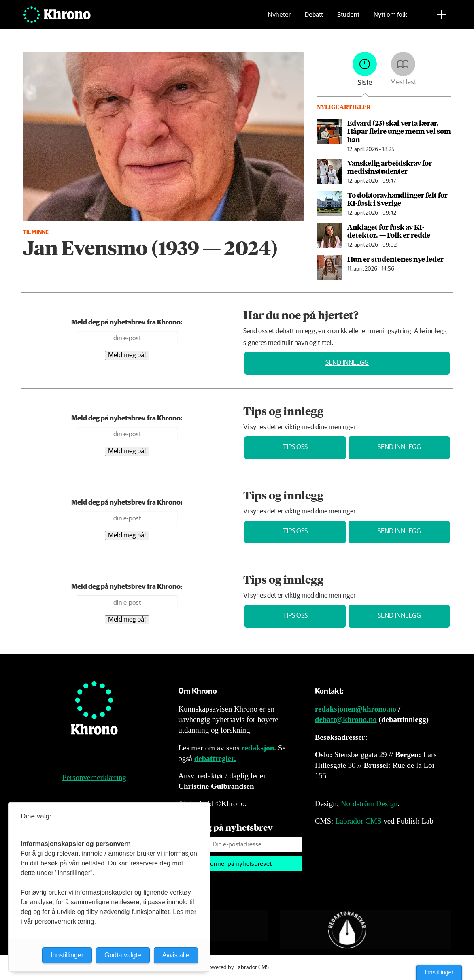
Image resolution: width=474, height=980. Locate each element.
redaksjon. (259, 748)
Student (348, 18)
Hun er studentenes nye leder (395, 259)
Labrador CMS (358, 821)
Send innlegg (347, 363)
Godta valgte (123, 955)
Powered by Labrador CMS (237, 967)
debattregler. (215, 758)
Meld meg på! (127, 355)
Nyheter (279, 18)
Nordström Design (369, 804)
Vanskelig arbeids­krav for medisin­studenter (390, 167)
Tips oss (295, 447)
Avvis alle (176, 955)
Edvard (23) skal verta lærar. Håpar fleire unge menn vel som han (399, 131)
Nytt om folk (390, 18)
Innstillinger (439, 972)
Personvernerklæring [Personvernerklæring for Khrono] (94, 777)
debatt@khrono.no (346, 719)
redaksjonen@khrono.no (356, 709)
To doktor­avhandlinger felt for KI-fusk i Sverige (397, 199)
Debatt (314, 18)
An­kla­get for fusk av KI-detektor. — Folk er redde (389, 231)
